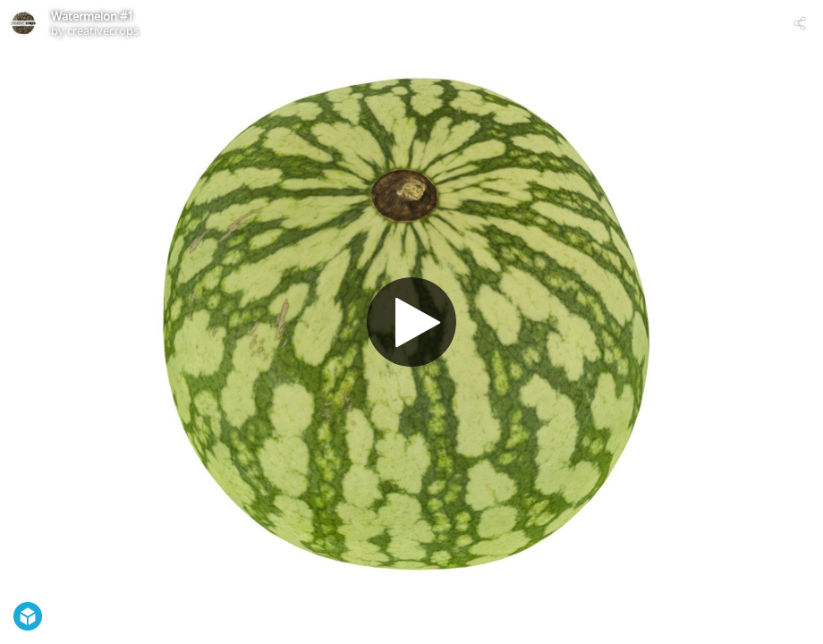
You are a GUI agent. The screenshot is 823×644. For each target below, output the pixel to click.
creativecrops (103, 30)
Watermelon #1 (92, 16)
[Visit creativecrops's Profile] (23, 23)
